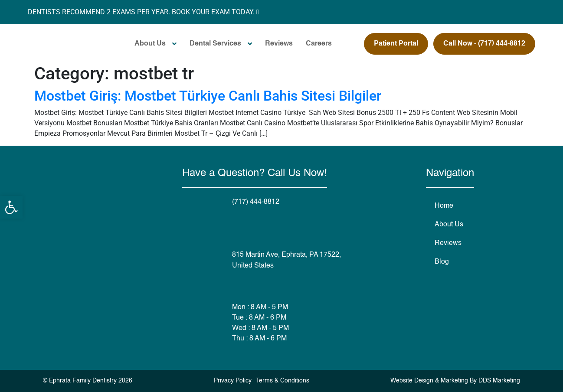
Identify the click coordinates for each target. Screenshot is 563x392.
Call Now (484, 44)
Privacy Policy (233, 381)
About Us (150, 44)
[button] (11, 207)
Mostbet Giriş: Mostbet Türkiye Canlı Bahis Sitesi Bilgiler (208, 96)
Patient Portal (396, 44)
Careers (319, 44)
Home (444, 206)
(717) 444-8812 (256, 202)
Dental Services (215, 44)
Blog (442, 262)
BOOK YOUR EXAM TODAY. (215, 12)
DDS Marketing (499, 381)
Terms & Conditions (283, 381)
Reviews (279, 44)
